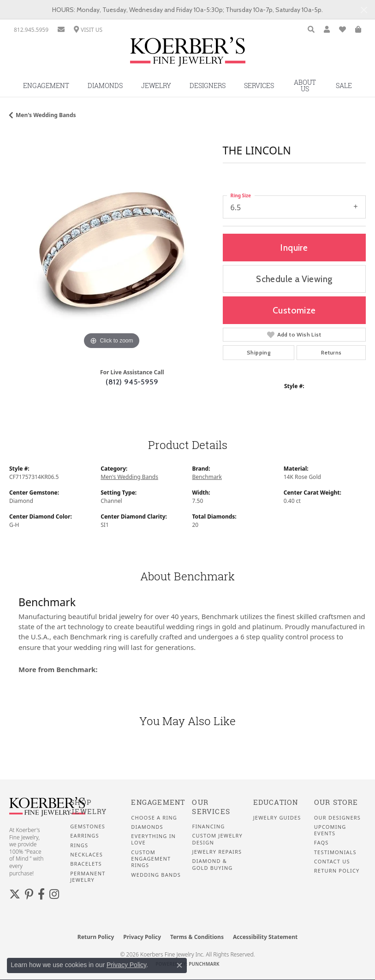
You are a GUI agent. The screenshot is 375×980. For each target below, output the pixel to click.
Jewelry (156, 86)
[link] (31, 30)
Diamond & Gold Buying (212, 864)
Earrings (85, 836)
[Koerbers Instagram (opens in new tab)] (54, 894)
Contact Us (332, 862)
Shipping (259, 352)
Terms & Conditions (197, 937)
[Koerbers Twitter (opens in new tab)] (15, 894)
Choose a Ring (154, 818)
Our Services (211, 807)
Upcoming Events (330, 830)
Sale (344, 86)
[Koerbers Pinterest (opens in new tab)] (29, 894)
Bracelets (86, 864)
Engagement (46, 86)
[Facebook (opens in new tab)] (41, 894)
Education (276, 802)
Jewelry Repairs (217, 852)
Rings (79, 845)
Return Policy (337, 871)
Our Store (336, 802)
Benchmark (207, 477)
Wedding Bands (156, 875)
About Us (305, 86)
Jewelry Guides (277, 818)
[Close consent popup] (179, 965)
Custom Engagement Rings (151, 859)
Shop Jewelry (88, 807)
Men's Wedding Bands (46, 115)
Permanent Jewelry (88, 877)
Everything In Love (153, 839)
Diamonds (105, 86)
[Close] (364, 10)
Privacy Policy (142, 937)
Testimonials (335, 852)
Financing (208, 827)
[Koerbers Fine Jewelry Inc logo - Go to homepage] (188, 55)
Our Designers (337, 818)
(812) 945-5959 (132, 382)
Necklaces (86, 855)
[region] (111, 250)
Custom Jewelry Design (217, 839)
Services (259, 86)
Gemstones (88, 827)
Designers (208, 86)
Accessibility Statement (265, 937)
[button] (311, 30)
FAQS (321, 843)
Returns (331, 352)
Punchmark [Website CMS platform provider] (204, 964)
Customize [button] (294, 310)
